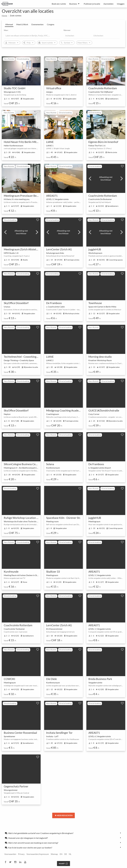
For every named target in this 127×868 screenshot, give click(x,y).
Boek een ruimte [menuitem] (59, 4)
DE (66, 854)
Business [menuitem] (73, 4)
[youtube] (26, 862)
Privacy (21, 854)
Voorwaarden (10, 854)
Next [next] (37, 71)
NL (70, 854)
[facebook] (6, 862)
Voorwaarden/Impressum (38, 854)
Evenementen (38, 24)
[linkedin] (21, 862)
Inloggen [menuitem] (121, 4)
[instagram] (16, 862)
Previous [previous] (5, 71)
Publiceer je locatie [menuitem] (92, 4)
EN (61, 854)
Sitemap (54, 854)
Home (4, 16)
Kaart (63, 864)
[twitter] (11, 862)
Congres (51, 24)
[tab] (63, 833)
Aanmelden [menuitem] (108, 4)
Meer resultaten (64, 815)
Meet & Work (22, 24)
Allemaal (9, 24)
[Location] (32, 36)
